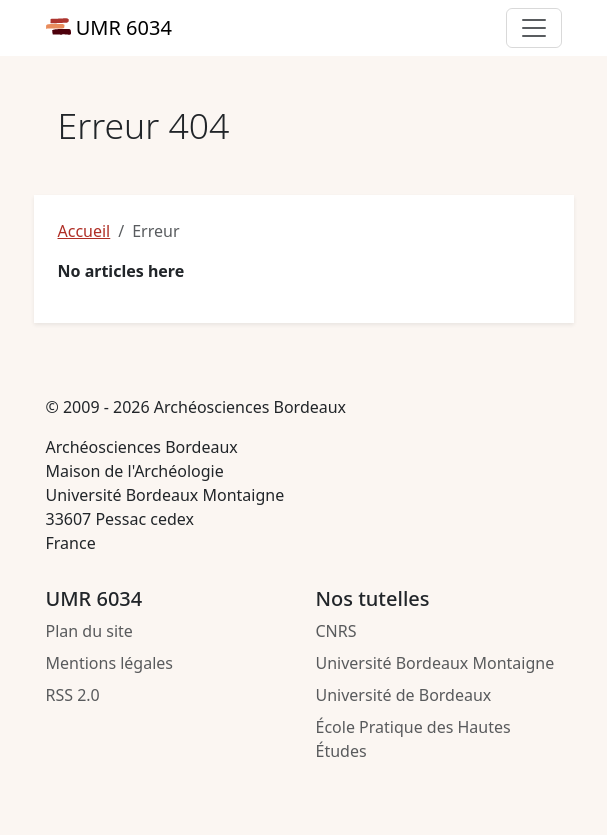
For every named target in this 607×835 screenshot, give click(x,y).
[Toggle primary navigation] (534, 28)
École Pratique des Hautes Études (413, 739)
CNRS (336, 631)
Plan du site (89, 631)
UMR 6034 (109, 27)
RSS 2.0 (73, 695)
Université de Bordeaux (404, 695)
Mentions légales (110, 663)
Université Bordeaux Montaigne (435, 663)
